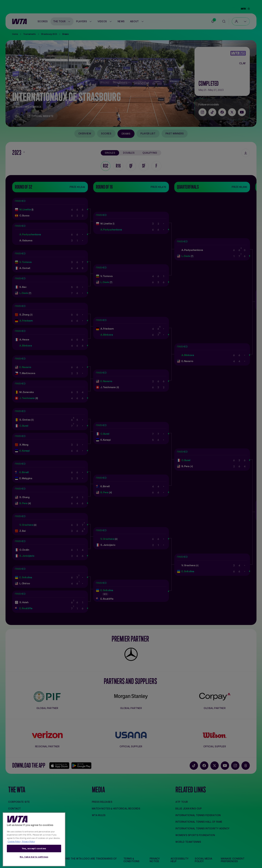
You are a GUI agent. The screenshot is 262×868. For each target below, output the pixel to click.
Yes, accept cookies (34, 848)
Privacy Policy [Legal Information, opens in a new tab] (28, 841)
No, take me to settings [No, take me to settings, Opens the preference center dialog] (34, 857)
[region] (34, 839)
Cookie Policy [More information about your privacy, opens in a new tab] (14, 841)
